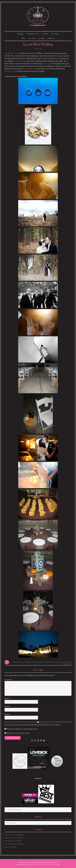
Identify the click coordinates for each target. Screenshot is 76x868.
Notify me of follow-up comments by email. (22, 729)
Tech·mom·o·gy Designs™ (51, 862)
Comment (8, 680)
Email (7, 707)
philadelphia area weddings (54, 662)
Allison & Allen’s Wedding (14, 838)
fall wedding (39, 662)
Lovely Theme (31, 864)
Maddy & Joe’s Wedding (13, 841)
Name (7, 699)
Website (7, 714)
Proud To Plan (38, 16)
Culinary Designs (20, 61)
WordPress (53, 864)
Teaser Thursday (10, 847)
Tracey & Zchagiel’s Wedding (14, 844)
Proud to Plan (33, 862)
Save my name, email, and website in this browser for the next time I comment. (33, 725)
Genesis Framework (43, 864)
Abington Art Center (12, 53)
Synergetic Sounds (11, 71)
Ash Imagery (47, 64)
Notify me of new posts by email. (18, 733)
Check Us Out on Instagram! (14, 835)
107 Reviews (38, 778)
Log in (59, 864)
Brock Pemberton (29, 69)
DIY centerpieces (28, 662)
